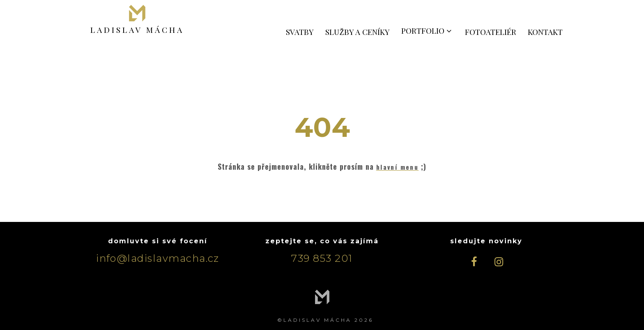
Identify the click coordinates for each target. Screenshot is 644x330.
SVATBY (300, 32)
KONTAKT (545, 32)
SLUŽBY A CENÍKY (358, 32)
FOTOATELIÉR (491, 32)
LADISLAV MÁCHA (137, 29)
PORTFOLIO (427, 30)
